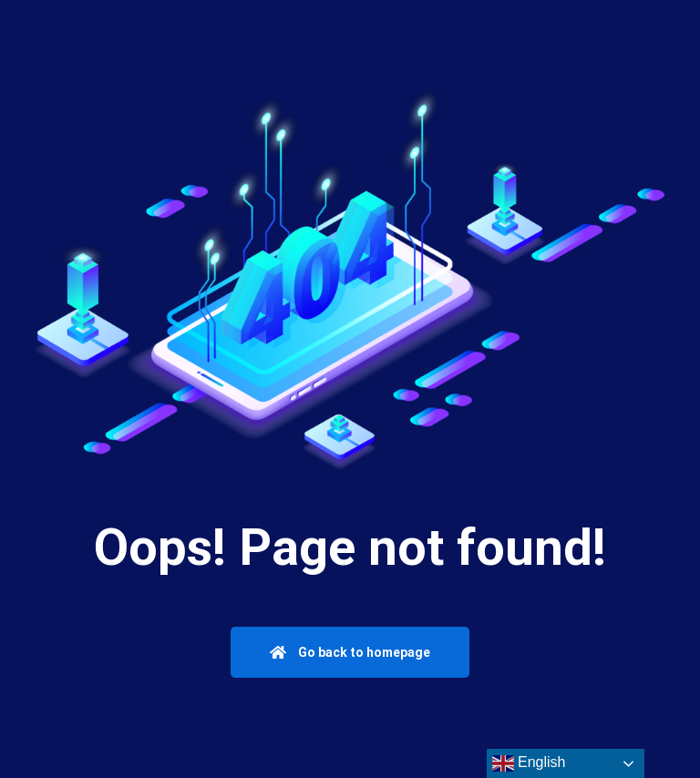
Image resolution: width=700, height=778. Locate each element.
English (529, 763)
